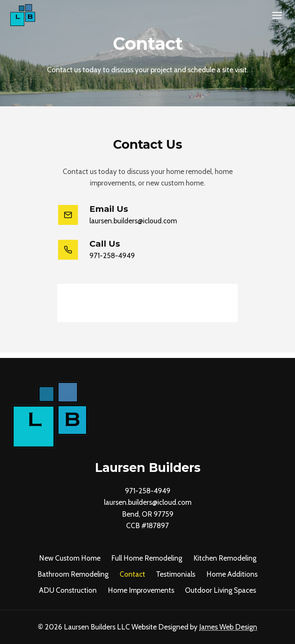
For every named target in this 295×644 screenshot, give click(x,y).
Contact (132, 574)
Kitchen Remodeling (225, 558)
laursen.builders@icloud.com (148, 502)
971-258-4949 (148, 491)
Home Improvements (141, 590)
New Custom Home (70, 558)
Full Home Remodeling (147, 558)
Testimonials (176, 574)
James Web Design (228, 627)
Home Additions (232, 574)
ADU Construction (68, 590)
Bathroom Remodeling (73, 574)
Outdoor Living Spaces (220, 590)
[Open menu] (277, 15)
